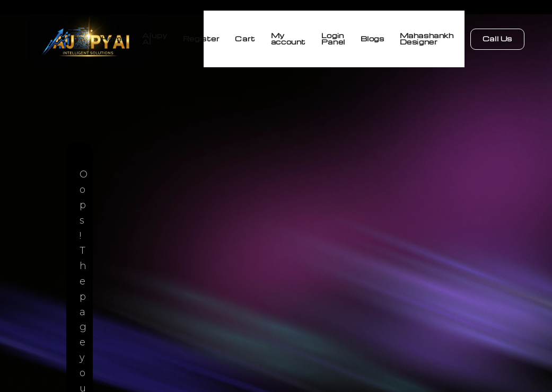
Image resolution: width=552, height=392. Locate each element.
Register (172, 37)
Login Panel (322, 37)
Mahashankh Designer (427, 37)
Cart (222, 37)
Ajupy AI (119, 37)
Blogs (367, 37)
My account (270, 37)
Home (73, 37)
